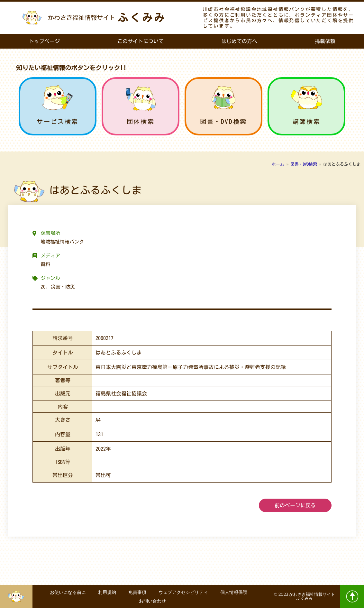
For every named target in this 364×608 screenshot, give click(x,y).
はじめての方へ (239, 41)
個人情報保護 (235, 592)
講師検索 (306, 121)
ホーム (278, 164)
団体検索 (141, 121)
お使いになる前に (66, 592)
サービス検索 (58, 121)
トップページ (44, 41)
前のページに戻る (295, 505)
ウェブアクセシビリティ (184, 592)
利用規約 (106, 592)
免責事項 (137, 592)
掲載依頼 (325, 41)
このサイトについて (141, 41)
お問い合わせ (153, 601)
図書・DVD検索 (223, 121)
